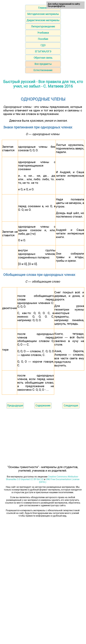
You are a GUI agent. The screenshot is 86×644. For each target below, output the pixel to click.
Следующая (71, 406)
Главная (43, 8)
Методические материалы (43, 14)
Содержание (43, 406)
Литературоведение (43, 26)
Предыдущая (15, 406)
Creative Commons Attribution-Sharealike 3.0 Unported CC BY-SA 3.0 (42, 478)
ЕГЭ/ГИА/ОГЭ (43, 51)
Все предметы (43, 64)
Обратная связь (43, 58)
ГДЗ (43, 45)
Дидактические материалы (43, 20)
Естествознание (43, 70)
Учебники (43, 33)
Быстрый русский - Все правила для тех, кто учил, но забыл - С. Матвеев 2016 (43, 84)
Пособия (43, 39)
